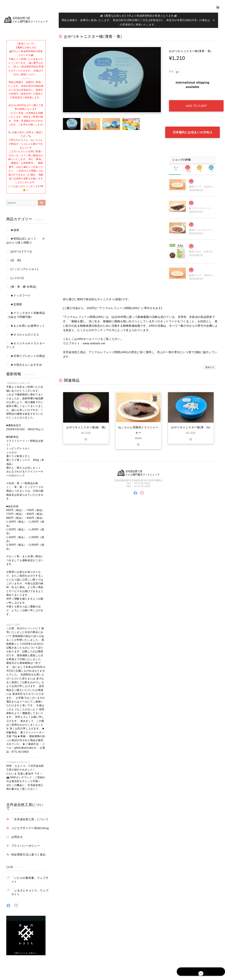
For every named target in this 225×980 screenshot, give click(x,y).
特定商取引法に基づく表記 (29, 855)
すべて (176, 159)
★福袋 (15, 230)
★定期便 (16, 304)
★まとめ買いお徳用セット (28, 326)
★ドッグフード (21, 295)
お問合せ (17, 837)
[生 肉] (16, 260)
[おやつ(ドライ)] (21, 251)
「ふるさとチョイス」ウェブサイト (30, 892)
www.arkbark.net (94, 334)
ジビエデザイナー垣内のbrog (30, 828)
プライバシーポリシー (26, 846)
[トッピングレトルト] (24, 269)
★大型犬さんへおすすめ (26, 365)
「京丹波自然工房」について (30, 819)
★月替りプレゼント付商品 (28, 356)
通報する (210, 358)
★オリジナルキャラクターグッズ (26, 345)
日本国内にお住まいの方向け (193, 123)
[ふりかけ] (17, 278)
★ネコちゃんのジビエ (25, 335)
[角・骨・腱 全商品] (23, 287)
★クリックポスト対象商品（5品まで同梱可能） (26, 315)
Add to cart (196, 101)
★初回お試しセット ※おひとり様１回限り (26, 240)
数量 (171, 71)
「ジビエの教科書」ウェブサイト (30, 880)
